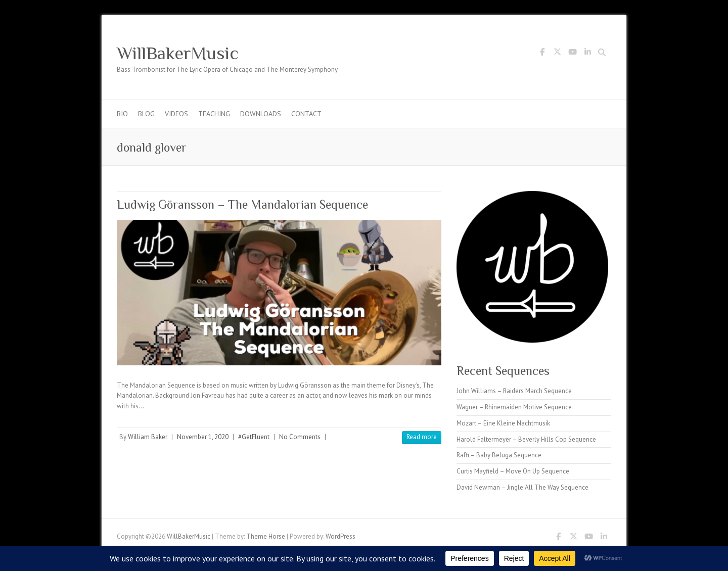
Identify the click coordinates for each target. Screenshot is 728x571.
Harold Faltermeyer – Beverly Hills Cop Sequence (526, 439)
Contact (306, 114)
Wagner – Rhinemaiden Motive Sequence (514, 407)
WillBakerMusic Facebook (542, 54)
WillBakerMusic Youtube (572, 54)
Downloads (261, 114)
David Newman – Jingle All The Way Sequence (522, 487)
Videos (176, 114)
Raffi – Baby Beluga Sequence (499, 455)
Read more (422, 437)
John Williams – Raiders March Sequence (514, 391)
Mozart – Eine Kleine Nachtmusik (503, 423)
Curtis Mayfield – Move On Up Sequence (513, 471)
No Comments (300, 437)
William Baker (148, 437)
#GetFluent (254, 437)
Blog (146, 114)
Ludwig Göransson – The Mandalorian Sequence (242, 204)
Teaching (214, 114)
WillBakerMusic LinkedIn (587, 54)
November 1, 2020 (203, 437)
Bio (122, 114)
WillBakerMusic (178, 53)
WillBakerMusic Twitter (557, 54)
